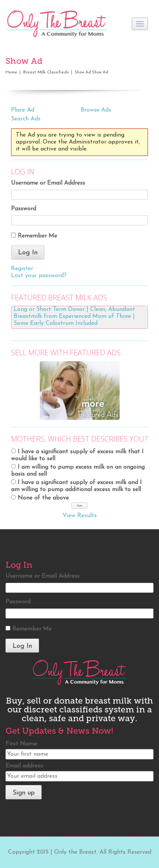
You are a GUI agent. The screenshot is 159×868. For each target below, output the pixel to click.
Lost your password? (39, 276)
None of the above (43, 498)
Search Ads (26, 119)
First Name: (22, 744)
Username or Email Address (48, 183)
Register (22, 269)
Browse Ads (96, 110)
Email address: (25, 766)
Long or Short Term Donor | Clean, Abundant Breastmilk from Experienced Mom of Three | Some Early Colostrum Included (74, 316)
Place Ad (23, 110)
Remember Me (37, 236)
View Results (80, 516)
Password (24, 209)
